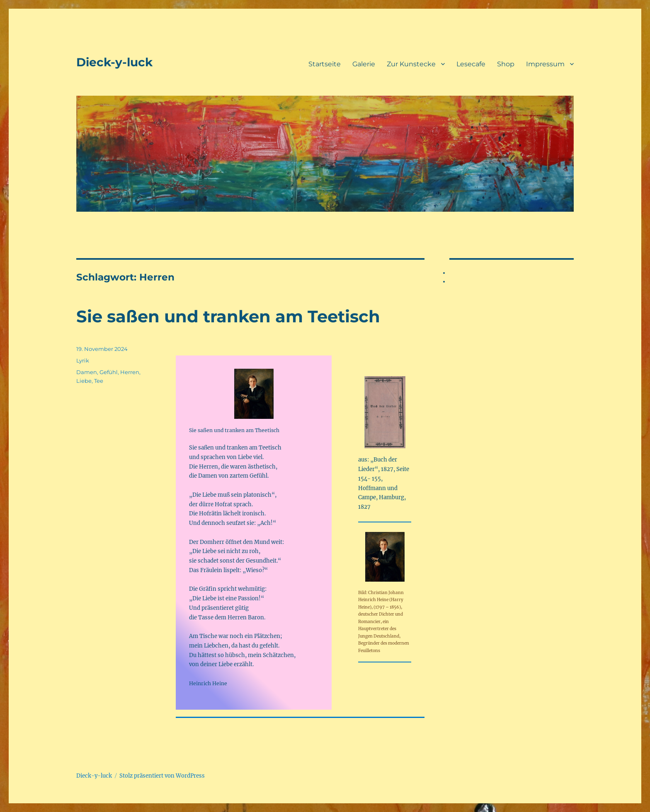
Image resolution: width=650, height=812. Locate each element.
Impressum (545, 64)
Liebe (84, 381)
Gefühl (109, 372)
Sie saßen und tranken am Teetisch (228, 316)
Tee (99, 381)
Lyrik (83, 360)
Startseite (325, 64)
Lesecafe (471, 64)
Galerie (364, 64)
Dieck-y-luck (114, 62)
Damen (87, 372)
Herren (130, 372)
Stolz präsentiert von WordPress (162, 776)
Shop (506, 64)
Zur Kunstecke (411, 64)
